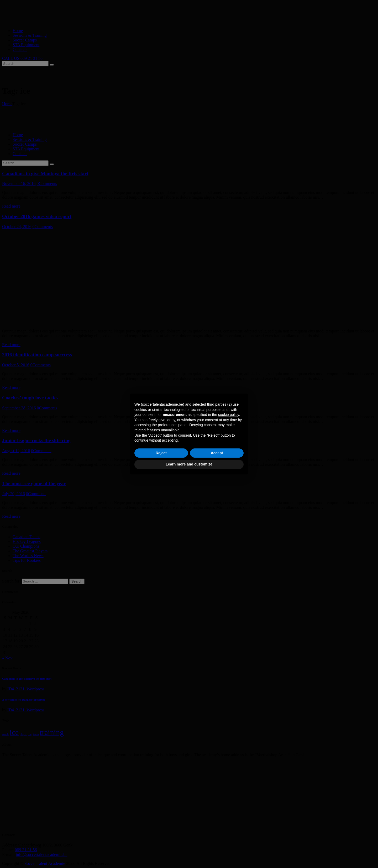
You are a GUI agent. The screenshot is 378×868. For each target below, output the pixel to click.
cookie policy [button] (229, 415)
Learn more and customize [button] (189, 464)
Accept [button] (217, 453)
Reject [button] (161, 453)
